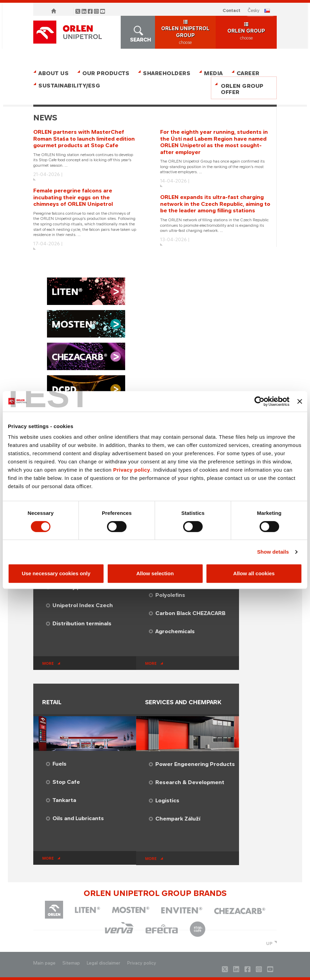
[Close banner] (300, 401)
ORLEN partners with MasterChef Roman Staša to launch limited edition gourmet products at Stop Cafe (84, 139)
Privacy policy (132, 470)
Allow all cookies (254, 573)
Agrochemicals (175, 631)
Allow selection (155, 573)
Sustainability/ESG (67, 86)
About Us (53, 73)
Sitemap (71, 963)
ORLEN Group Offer (242, 89)
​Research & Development (190, 782)
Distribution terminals (82, 623)
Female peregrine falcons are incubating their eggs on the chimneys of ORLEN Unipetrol (73, 197)
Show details (273, 552)
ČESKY (254, 10)
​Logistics (167, 800)
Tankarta (64, 800)
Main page (44, 963)
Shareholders (167, 73)
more (48, 663)
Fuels (59, 764)
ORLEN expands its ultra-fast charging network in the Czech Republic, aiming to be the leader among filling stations (215, 204)
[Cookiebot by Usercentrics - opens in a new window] (259, 401)
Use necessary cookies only (56, 573)
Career (248, 73)
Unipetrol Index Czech (83, 605)
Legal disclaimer (104, 963)
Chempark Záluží (178, 819)
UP (269, 943)
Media (213, 73)
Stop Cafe (66, 782)
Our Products (106, 73)
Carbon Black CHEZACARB (190, 613)
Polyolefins (170, 595)
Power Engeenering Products (195, 764)
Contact (231, 10)
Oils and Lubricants (78, 818)
